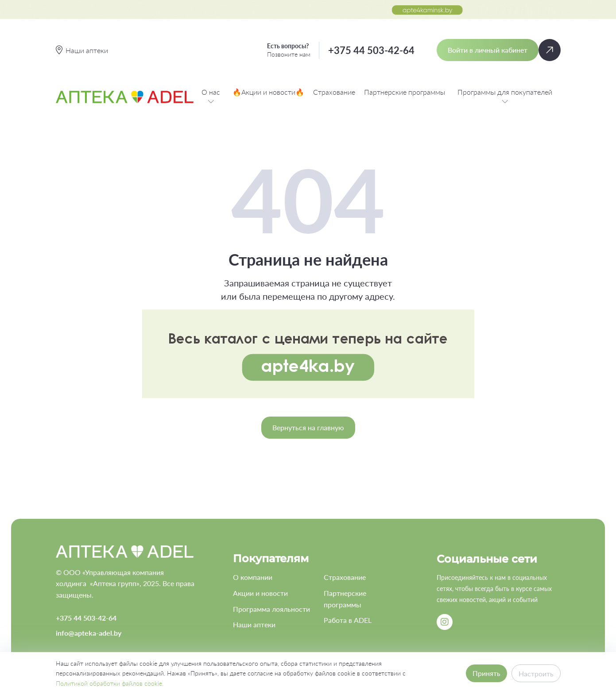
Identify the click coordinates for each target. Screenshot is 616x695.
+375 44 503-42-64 (371, 50)
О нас (211, 97)
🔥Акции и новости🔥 (268, 92)
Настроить (536, 674)
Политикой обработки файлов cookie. (110, 683)
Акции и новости (260, 593)
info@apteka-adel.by (89, 633)
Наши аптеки (254, 624)
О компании (253, 577)
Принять (486, 673)
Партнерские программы (405, 92)
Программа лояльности (271, 609)
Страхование (334, 92)
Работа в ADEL (348, 620)
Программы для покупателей (505, 97)
